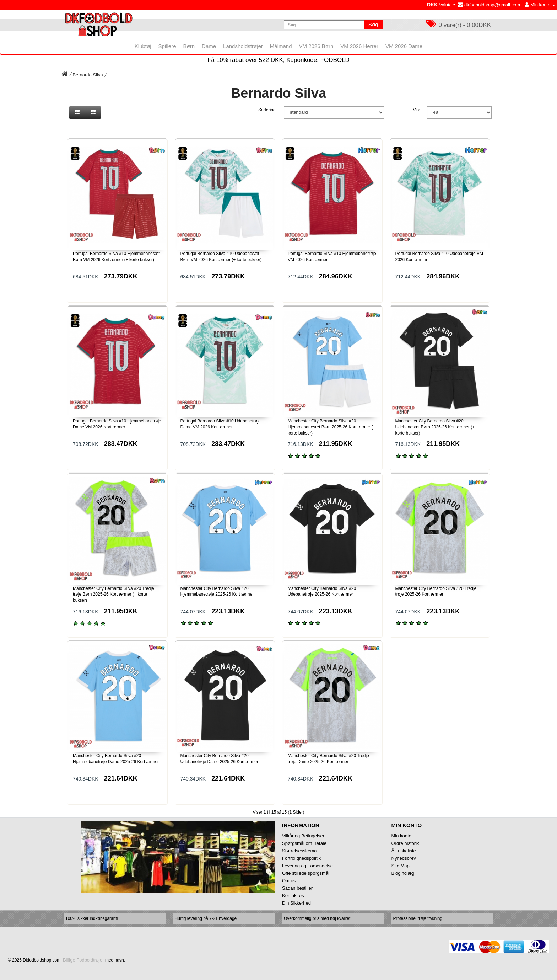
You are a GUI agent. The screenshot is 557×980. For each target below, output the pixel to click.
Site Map (401, 866)
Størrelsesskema (299, 851)
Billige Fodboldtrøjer (83, 960)
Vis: (417, 110)
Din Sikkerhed (296, 903)
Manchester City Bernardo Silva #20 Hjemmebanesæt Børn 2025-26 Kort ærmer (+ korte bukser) (331, 427)
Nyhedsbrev (404, 858)
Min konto (401, 836)
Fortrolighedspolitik (301, 858)
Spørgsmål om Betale (304, 843)
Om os (289, 881)
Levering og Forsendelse (307, 866)
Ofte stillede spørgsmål (306, 873)
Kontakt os (293, 896)
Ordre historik (405, 843)
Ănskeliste (404, 851)
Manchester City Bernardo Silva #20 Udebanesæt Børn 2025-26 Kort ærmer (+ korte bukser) (435, 427)
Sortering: (267, 110)
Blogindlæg (403, 873)
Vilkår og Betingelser (303, 836)
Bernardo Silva (88, 75)
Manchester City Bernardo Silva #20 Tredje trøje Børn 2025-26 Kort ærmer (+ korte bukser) (113, 595)
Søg (373, 24)
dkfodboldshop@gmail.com (489, 5)
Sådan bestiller (297, 888)
